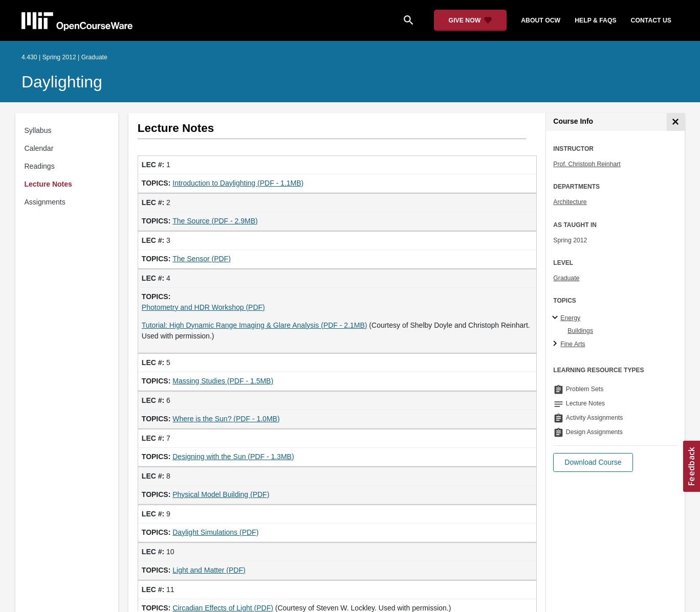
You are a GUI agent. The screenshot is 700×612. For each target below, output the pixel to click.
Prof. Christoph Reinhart (587, 164)
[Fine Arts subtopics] (556, 344)
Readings (40, 166)
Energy (570, 318)
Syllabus (38, 130)
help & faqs (595, 20)
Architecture (570, 202)
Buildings (580, 331)
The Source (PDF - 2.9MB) (215, 221)
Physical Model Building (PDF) (221, 494)
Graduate (566, 278)
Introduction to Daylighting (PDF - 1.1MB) (238, 183)
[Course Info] (676, 122)
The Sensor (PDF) (202, 259)
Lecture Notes (48, 184)
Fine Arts (573, 344)
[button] (593, 462)
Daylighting (62, 82)
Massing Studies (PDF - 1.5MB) (223, 381)
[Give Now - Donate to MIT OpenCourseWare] (471, 20)
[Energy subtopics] (556, 318)
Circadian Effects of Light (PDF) (223, 608)
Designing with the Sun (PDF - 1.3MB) (233, 457)
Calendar (39, 148)
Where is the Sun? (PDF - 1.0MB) (226, 419)
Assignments (45, 202)
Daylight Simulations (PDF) (215, 532)
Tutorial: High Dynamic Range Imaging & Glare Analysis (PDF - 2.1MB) (255, 325)
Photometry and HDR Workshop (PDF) (203, 307)
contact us (651, 20)
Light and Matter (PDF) (209, 570)
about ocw (541, 20)
